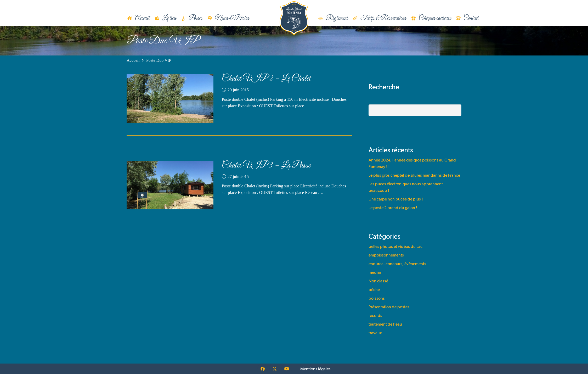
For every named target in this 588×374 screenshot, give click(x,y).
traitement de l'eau (385, 324)
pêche (374, 290)
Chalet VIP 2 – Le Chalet (266, 79)
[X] (275, 369)
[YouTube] (287, 369)
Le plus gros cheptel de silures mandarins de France (414, 175)
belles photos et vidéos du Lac (395, 246)
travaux (375, 333)
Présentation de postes (389, 307)
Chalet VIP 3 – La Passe (266, 166)
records (375, 316)
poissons (377, 298)
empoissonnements (386, 255)
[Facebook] (263, 369)
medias (375, 272)
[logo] (294, 18)
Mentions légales (315, 369)
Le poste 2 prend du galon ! (393, 208)
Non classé (378, 281)
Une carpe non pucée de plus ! (396, 199)
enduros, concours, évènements (397, 264)
